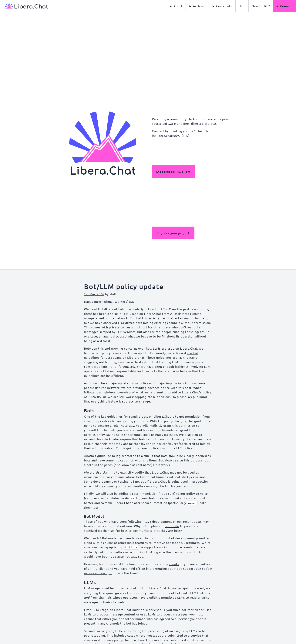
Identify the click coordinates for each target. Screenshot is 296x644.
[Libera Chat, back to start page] (24, 6)
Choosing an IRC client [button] (173, 171)
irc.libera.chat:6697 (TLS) (171, 135)
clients (174, 564)
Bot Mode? (94, 516)
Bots (89, 411)
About (178, 6)
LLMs (90, 582)
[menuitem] (242, 6)
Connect (287, 6)
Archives (199, 6)
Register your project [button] (173, 233)
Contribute (224, 6)
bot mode (172, 526)
